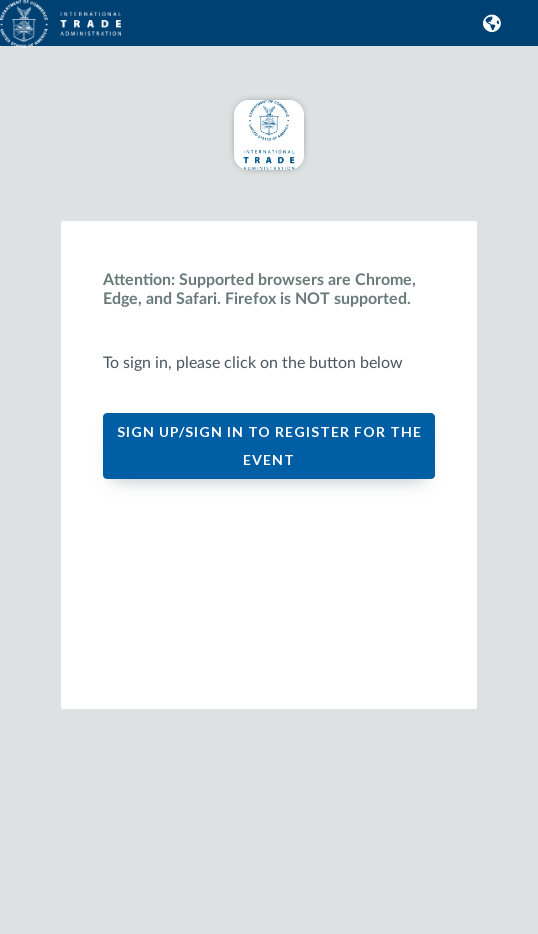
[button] (488, 23)
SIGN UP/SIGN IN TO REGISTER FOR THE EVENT (269, 445)
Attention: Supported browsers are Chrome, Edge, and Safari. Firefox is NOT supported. (259, 289)
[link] (20, 31)
